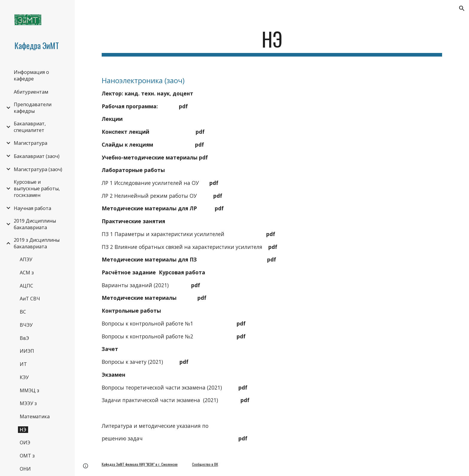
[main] (272, 42)
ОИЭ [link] (25, 442)
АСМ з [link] (27, 273)
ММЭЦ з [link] (29, 390)
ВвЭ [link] (24, 338)
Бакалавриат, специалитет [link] (30, 127)
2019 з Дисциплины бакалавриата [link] (37, 243)
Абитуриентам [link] (31, 92)
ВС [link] (23, 312)
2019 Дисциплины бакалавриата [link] (35, 224)
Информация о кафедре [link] (31, 75)
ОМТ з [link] (27, 456)
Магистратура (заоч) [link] (38, 169)
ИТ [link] (23, 364)
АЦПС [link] (26, 286)
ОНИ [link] (25, 469)
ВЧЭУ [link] (26, 325)
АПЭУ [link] (26, 259)
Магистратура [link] (31, 143)
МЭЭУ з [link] (28, 403)
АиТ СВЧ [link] (30, 299)
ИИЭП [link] (27, 351)
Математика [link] (35, 416)
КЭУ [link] (24, 377)
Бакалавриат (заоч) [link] (37, 156)
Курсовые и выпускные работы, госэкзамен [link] (37, 188)
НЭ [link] (23, 430)
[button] (462, 8)
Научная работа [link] (32, 208)
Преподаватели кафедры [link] (33, 108)
